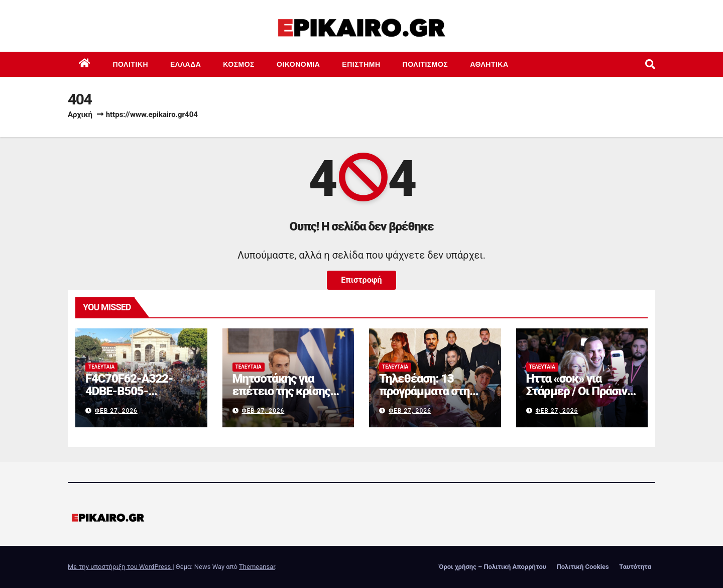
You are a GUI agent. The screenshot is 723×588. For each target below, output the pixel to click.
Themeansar (257, 567)
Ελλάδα (186, 64)
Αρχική (80, 114)
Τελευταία (101, 367)
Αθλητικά (489, 64)
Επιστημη (361, 64)
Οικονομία (298, 64)
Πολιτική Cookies (582, 567)
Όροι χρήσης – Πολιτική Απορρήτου (493, 567)
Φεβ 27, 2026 (116, 411)
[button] (650, 64)
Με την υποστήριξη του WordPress (120, 567)
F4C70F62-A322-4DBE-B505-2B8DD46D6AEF (129, 391)
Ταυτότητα (635, 567)
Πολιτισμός (426, 64)
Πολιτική (131, 64)
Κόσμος (239, 64)
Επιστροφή (361, 280)
